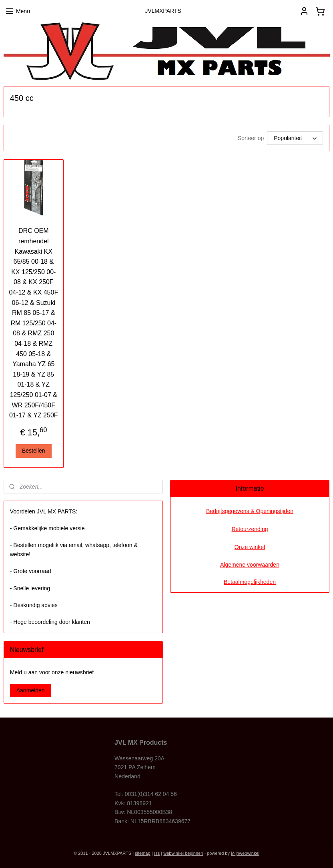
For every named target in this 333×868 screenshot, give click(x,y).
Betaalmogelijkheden (250, 582)
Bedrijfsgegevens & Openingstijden (250, 511)
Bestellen (34, 451)
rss (157, 853)
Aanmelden (31, 690)
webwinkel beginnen (183, 853)
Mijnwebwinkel (245, 853)
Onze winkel (250, 547)
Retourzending (250, 529)
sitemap (143, 853)
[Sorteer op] (295, 138)
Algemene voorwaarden (250, 565)
